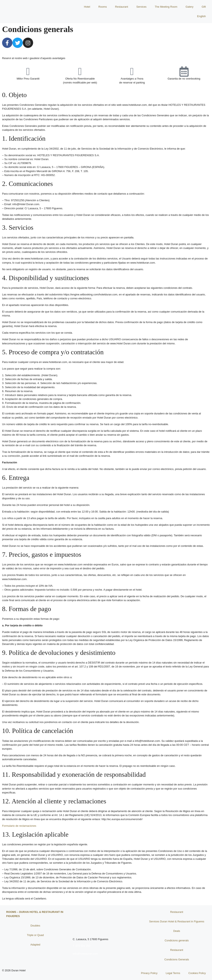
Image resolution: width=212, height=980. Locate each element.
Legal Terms (173, 973)
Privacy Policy (149, 973)
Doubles (35, 926)
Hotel (87, 7)
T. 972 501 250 (81, 946)
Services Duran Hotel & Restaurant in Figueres (177, 921)
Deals (177, 931)
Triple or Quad (35, 935)
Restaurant (122, 7)
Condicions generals (177, 940)
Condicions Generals (177, 959)
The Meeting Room (166, 7)
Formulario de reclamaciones (19, 826)
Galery (189, 7)
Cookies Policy (197, 973)
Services (141, 7)
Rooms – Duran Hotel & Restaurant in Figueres (35, 914)
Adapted (35, 945)
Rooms (103, 7)
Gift (204, 7)
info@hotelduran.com (85, 954)
